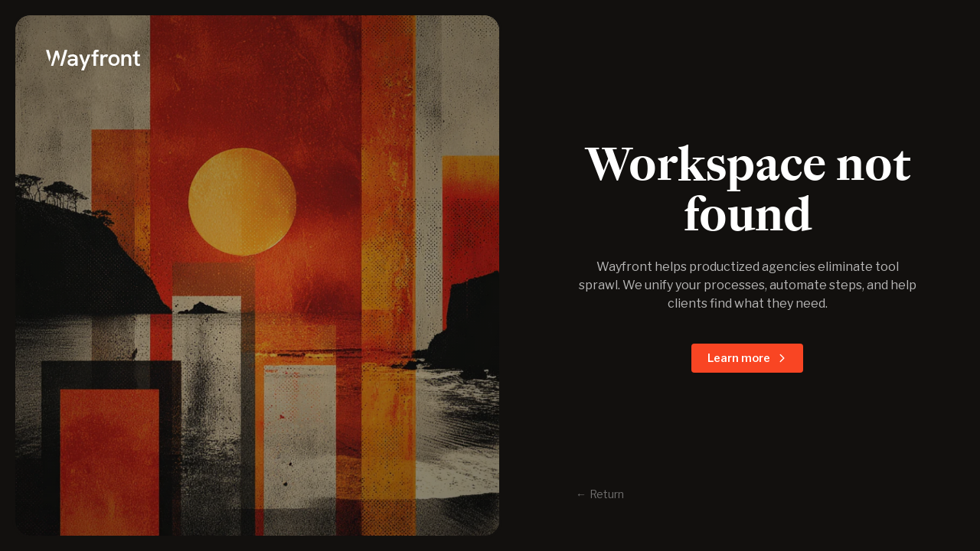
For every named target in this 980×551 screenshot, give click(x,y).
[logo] (257, 58)
